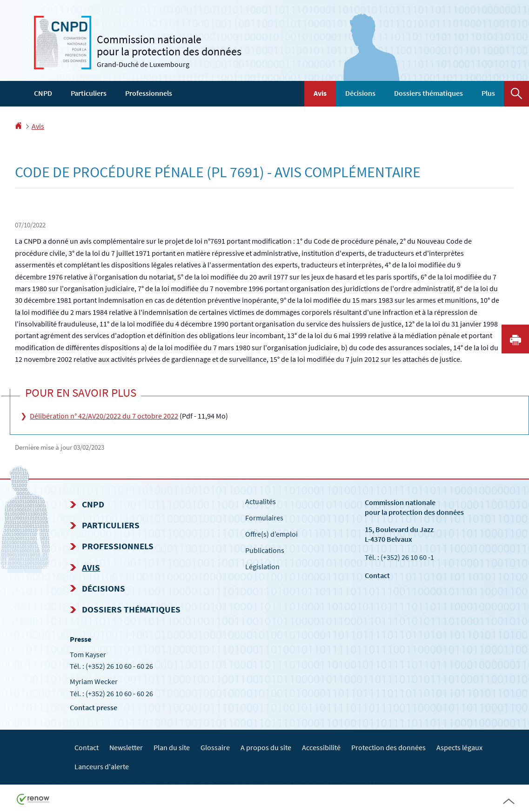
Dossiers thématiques (429, 93)
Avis (320, 93)
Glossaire (215, 747)
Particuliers (89, 93)
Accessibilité (321, 747)
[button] (516, 94)
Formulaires (264, 518)
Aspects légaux (459, 747)
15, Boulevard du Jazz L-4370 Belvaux (399, 534)
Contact (377, 575)
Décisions (360, 93)
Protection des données (388, 747)
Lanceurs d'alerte (102, 766)
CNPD (43, 93)
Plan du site (172, 747)
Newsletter (126, 747)
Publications (265, 550)
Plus (488, 93)
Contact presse (94, 707)
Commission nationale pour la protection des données (414, 507)
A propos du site (266, 747)
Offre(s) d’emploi (271, 534)
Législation (262, 566)
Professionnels (149, 93)
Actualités (261, 501)
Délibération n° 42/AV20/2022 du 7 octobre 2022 (104, 416)
